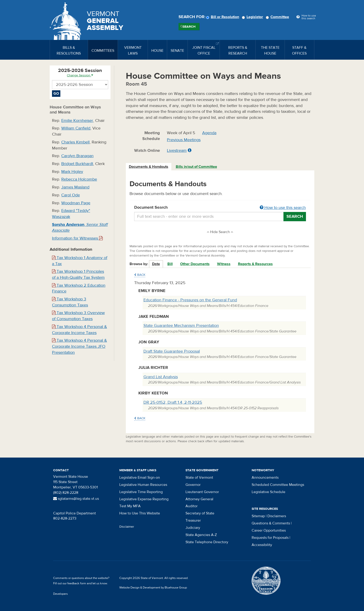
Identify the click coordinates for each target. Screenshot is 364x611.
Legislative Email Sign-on (140, 478)
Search (189, 27)
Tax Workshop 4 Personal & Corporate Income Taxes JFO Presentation (80, 346)
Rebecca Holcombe (79, 179)
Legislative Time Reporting (141, 492)
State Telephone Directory (207, 542)
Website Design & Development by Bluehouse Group (153, 588)
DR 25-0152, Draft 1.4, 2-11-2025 (173, 402)
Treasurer (193, 520)
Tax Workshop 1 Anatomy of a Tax (80, 261)
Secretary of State (200, 513)
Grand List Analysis (161, 377)
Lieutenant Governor (202, 492)
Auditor (192, 506)
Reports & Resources (255, 264)
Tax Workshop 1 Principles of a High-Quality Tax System (78, 275)
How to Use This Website (140, 513)
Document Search (220, 208)
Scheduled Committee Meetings (278, 485)
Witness (224, 264)
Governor (193, 485)
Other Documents (195, 264)
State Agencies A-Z (201, 535)
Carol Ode (71, 195)
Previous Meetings (184, 140)
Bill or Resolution (223, 17)
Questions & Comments (271, 523)
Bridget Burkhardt (77, 164)
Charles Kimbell (75, 142)
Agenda (209, 133)
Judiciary (193, 528)
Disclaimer (127, 527)
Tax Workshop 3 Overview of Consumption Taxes (78, 316)
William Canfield (76, 128)
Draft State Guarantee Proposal (172, 351)
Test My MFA (130, 506)
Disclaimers (277, 516)
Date (156, 264)
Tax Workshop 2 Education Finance (79, 288)
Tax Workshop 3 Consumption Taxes (70, 302)
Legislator (253, 17)
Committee (278, 17)
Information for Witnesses (77, 238)
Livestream (177, 151)
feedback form (77, 583)
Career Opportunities (269, 530)
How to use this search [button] (283, 208)
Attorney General (199, 499)
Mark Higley (72, 172)
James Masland (75, 187)
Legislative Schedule (268, 492)
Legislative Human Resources (143, 485)
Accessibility (262, 545)
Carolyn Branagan (77, 156)
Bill (170, 264)
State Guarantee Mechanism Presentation (181, 326)
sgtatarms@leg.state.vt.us (76, 499)
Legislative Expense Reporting (144, 499)
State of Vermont (199, 478)
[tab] (149, 167)
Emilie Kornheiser (77, 121)
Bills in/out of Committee (196, 167)
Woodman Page (76, 203)
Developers (60, 594)
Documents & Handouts (149, 167)
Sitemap (258, 516)
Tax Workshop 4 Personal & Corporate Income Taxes (80, 330)
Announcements (265, 478)
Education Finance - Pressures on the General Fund (190, 300)
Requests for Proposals (270, 538)
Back (140, 275)
